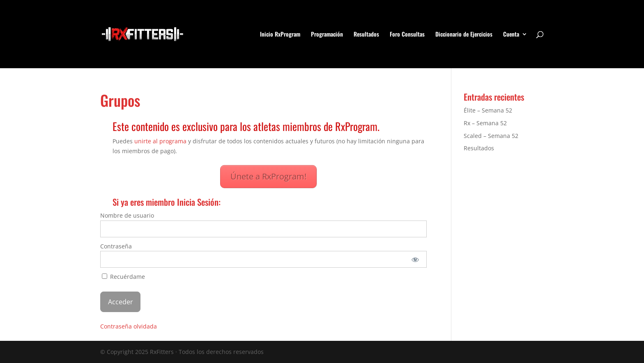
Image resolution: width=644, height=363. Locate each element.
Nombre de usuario (127, 215)
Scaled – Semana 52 (491, 136)
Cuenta (511, 35)
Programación (327, 35)
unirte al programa (160, 141)
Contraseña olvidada (129, 326)
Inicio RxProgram (280, 35)
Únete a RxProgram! (268, 176)
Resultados (366, 35)
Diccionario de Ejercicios (464, 35)
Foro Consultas (407, 35)
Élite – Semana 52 (488, 110)
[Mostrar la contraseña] (415, 259)
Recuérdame (123, 277)
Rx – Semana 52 (485, 123)
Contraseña (116, 246)
